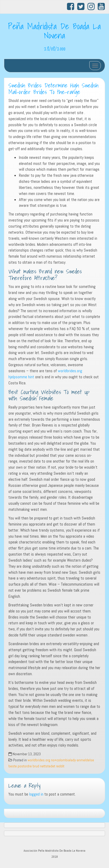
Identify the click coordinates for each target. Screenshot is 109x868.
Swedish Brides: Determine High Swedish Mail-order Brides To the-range (53, 89)
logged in (36, 794)
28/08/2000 (55, 48)
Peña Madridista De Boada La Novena (54, 31)
